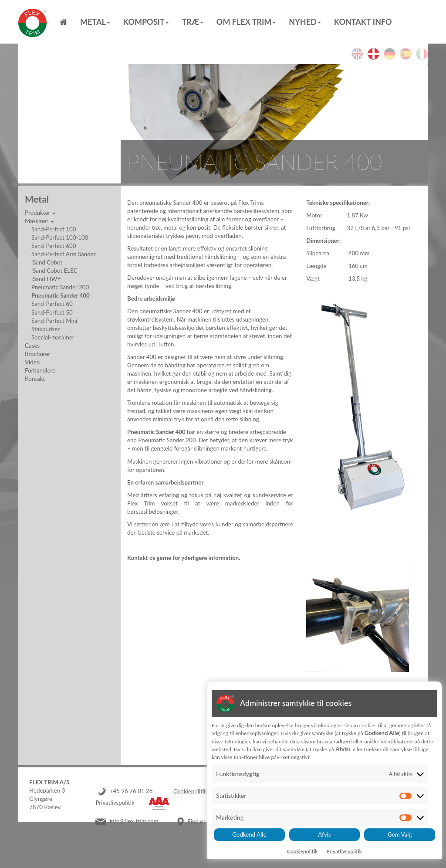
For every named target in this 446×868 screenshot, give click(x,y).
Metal (95, 22)
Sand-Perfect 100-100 (60, 237)
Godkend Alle (249, 834)
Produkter (40, 213)
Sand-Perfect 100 (54, 229)
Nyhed (305, 22)
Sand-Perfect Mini (54, 321)
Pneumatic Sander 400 (61, 295)
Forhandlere (40, 370)
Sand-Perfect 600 (54, 246)
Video (32, 362)
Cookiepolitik (190, 791)
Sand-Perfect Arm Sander (64, 254)
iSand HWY (46, 279)
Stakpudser (46, 329)
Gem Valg (400, 834)
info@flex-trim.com (134, 821)
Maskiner (39, 221)
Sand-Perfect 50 (52, 312)
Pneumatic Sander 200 (60, 287)
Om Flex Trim (246, 22)
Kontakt (35, 379)
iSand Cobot (47, 262)
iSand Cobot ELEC (54, 271)
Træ (193, 22)
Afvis (324, 834)
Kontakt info (363, 22)
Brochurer (37, 354)
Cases (32, 346)
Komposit (146, 22)
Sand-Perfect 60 (52, 304)
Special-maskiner (53, 337)
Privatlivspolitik (115, 803)
